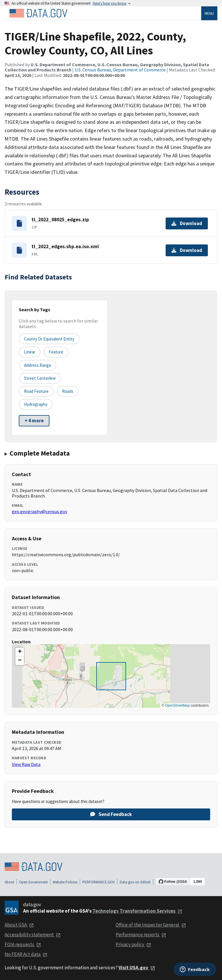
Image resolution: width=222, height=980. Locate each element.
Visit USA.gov (137, 968)
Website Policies (65, 882)
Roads (68, 391)
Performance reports (141, 935)
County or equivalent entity (49, 339)
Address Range (38, 365)
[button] (20, 652)
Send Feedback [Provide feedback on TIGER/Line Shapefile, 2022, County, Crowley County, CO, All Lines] (111, 814)
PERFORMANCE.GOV (99, 882)
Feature (56, 352)
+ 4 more (34, 421)
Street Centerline (40, 378)
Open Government (33, 882)
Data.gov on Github (135, 882)
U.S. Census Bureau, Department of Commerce (120, 70)
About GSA (19, 925)
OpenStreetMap (177, 705)
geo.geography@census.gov (39, 511)
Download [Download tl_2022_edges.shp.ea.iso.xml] (187, 250)
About (9, 882)
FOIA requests (23, 944)
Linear (30, 352)
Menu (209, 13)
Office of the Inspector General (151, 925)
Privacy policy (133, 944)
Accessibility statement (33, 935)
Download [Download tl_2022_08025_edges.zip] (187, 223)
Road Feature (36, 391)
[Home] (38, 13)
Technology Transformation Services (137, 911)
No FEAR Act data (26, 954)
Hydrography (36, 404)
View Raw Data (26, 764)
